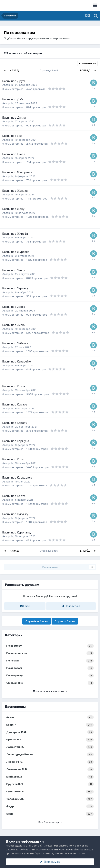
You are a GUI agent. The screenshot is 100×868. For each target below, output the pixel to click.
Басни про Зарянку (15, 288)
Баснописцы (15, 707)
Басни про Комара (15, 404)
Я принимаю (50, 862)
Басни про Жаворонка (17, 172)
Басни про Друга (14, 81)
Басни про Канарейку (17, 361)
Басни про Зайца (14, 270)
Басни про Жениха (15, 191)
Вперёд (85, 70)
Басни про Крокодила (17, 477)
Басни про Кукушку (15, 514)
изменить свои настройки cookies (68, 849)
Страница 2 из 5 (49, 70)
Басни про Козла (14, 386)
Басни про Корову (15, 423)
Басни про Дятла (14, 118)
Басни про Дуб (13, 99)
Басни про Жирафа (15, 234)
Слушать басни (65, 621)
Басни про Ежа (12, 136)
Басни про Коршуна (16, 441)
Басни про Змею (14, 325)
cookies (80, 846)
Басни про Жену (13, 209)
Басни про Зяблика (15, 343)
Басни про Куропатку (17, 532)
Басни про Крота (14, 496)
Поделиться (71, 606)
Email (25, 606)
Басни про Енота (14, 154)
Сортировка (87, 64)
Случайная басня (37, 621)
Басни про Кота (13, 459)
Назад (14, 70)
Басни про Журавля (16, 252)
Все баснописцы (50, 822)
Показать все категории (50, 691)
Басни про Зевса (14, 307)
